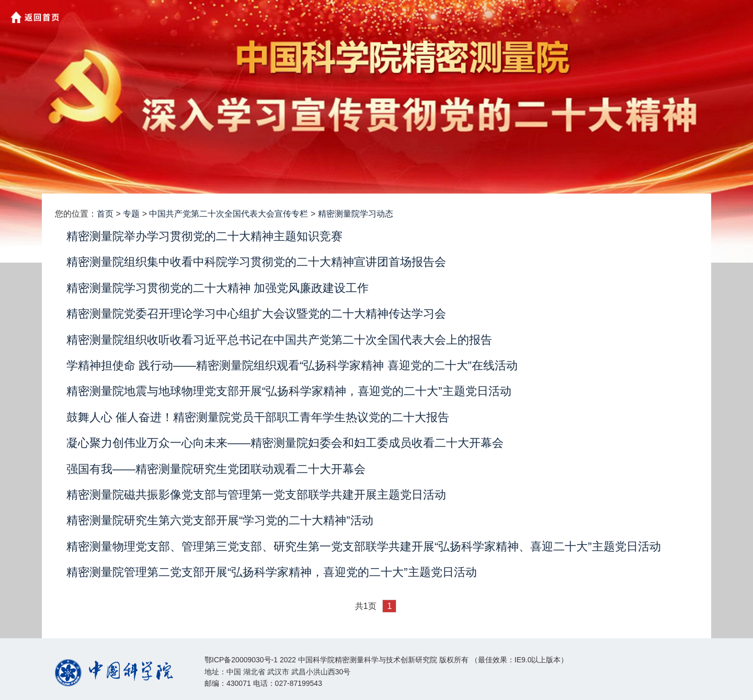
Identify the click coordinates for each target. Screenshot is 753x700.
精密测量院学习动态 (356, 214)
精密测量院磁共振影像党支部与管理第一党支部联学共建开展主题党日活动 (256, 495)
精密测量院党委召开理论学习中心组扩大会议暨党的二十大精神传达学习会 (256, 314)
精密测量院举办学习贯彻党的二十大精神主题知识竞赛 (204, 236)
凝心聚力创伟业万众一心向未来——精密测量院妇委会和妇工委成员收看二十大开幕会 (285, 443)
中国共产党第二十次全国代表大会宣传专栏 (229, 214)
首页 (105, 214)
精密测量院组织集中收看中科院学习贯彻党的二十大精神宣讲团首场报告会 (256, 262)
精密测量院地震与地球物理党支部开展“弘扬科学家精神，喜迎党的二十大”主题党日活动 (289, 391)
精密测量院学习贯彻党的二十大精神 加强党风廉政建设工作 (218, 288)
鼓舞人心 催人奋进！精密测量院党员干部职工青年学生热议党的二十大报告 (258, 417)
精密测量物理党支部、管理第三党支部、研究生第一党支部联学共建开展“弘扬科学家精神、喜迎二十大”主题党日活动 (364, 546)
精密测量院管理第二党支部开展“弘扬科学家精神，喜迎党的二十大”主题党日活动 (272, 572)
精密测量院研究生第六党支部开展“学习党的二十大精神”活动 (220, 520)
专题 (131, 214)
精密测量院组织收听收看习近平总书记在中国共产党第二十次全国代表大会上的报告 (279, 340)
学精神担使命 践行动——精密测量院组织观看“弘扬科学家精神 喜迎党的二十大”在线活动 (292, 365)
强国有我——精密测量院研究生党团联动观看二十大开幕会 (216, 469)
